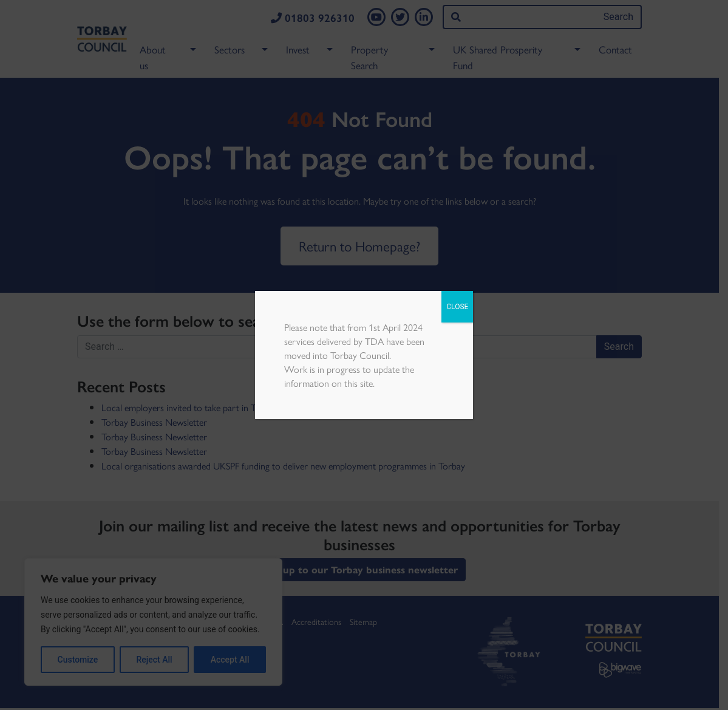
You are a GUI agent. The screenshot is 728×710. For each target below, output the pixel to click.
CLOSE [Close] (457, 307)
